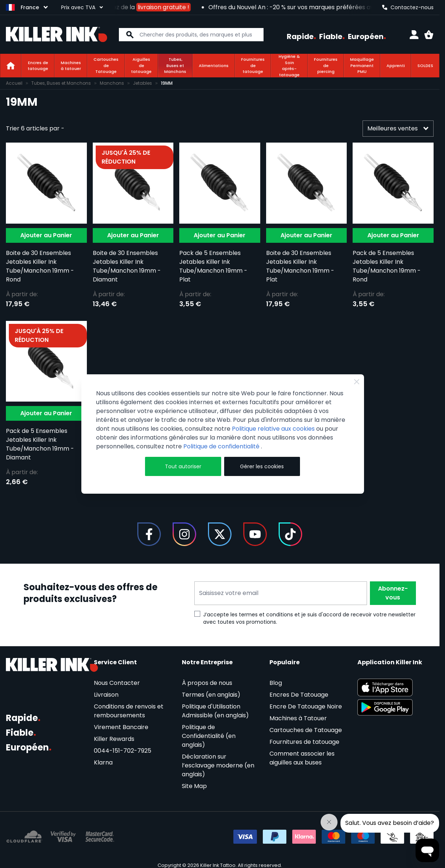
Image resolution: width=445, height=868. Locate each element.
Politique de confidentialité (222, 446)
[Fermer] (357, 382)
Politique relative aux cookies (273, 429)
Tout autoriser (183, 466)
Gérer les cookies (262, 466)
